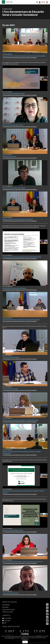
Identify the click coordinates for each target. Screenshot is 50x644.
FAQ (5, 623)
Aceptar (25, 642)
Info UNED (7, 621)
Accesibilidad (6, 605)
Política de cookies (8, 612)
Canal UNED (8, 618)
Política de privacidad (8, 609)
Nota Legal (5, 607)
